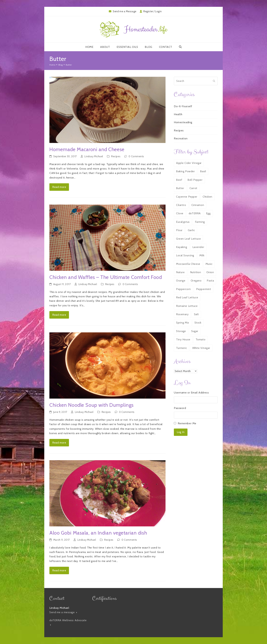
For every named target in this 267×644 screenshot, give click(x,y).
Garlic (191, 230)
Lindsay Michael (94, 156)
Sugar (195, 331)
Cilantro (181, 205)
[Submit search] (214, 81)
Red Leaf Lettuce (187, 297)
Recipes (116, 156)
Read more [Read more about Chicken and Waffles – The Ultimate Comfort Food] (59, 315)
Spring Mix (183, 323)
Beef (179, 180)
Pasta (210, 281)
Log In (181, 432)
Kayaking (182, 247)
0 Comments (136, 156)
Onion (210, 272)
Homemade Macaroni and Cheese (87, 149)
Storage (181, 331)
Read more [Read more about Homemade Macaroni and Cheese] (59, 187)
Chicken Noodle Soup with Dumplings (92, 405)
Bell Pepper (195, 180)
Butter (180, 188)
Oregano (196, 281)
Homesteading (183, 122)
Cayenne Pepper (187, 197)
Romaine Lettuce (187, 306)
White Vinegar (201, 348)
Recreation (181, 138)
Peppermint (204, 289)
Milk (202, 255)
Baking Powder (185, 171)
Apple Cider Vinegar (189, 163)
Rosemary (182, 314)
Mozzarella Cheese (188, 264)
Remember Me (187, 423)
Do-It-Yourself (183, 106)
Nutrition (196, 272)
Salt (196, 314)
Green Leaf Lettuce (188, 239)
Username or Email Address (191, 393)
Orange (181, 281)
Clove (180, 213)
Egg (208, 213)
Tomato (201, 339)
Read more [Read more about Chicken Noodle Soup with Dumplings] (59, 443)
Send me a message (63, 612)
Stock (198, 323)
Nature (180, 272)
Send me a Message (125, 11)
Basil (203, 171)
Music (209, 264)
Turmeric (181, 348)
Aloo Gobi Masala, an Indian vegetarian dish (98, 533)
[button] (180, 47)
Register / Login (152, 11)
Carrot (193, 188)
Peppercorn (183, 289)
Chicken (207, 197)
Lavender (198, 247)
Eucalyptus (183, 222)
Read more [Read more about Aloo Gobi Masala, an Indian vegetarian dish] (59, 570)
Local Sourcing (185, 255)
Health (178, 114)
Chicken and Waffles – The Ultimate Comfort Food (106, 277)
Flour (179, 230)
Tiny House (183, 339)
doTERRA (195, 213)
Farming (200, 222)
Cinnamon (198, 205)
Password (180, 408)
